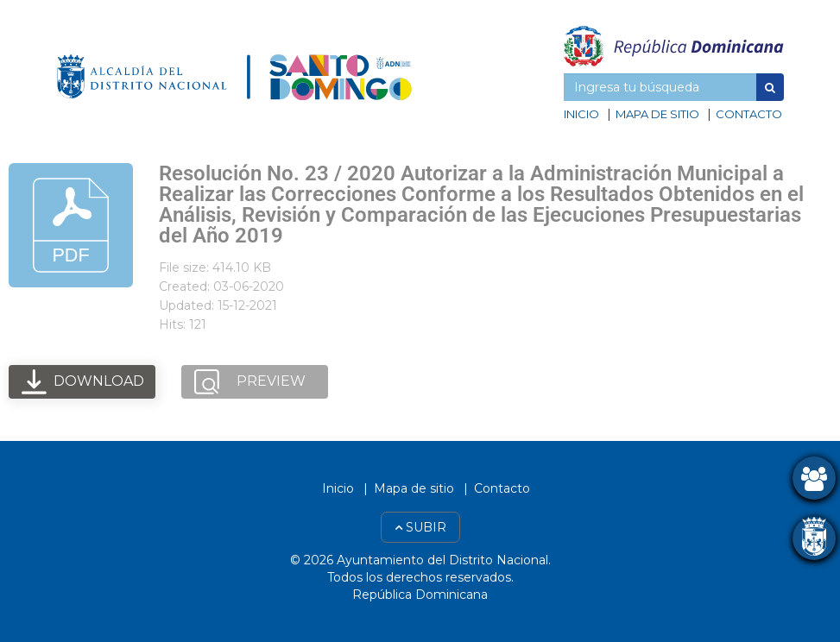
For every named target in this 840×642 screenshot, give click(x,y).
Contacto (749, 114)
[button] (770, 87)
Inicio (581, 114)
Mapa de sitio (657, 114)
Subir (420, 527)
